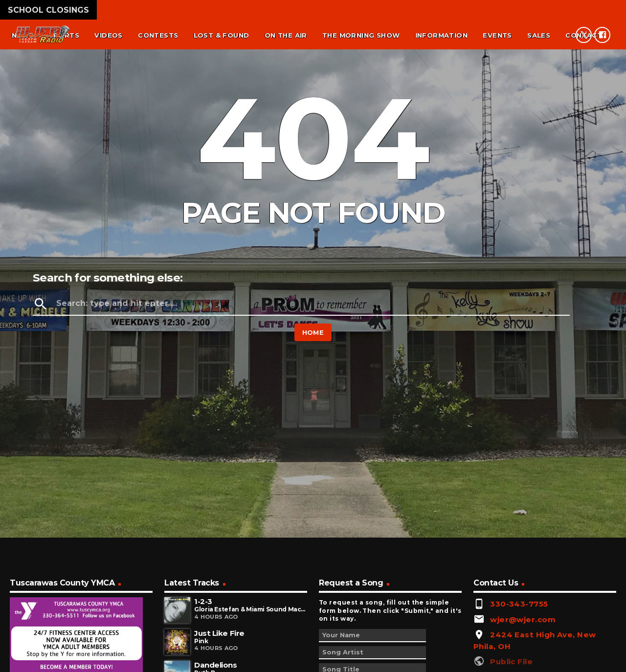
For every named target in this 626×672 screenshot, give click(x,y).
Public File (511, 661)
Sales (539, 35)
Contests (158, 35)
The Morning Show (361, 35)
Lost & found (222, 35)
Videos (108, 35)
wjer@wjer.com (523, 619)
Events (497, 35)
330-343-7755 (519, 604)
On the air (286, 35)
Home (313, 332)
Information (441, 35)
